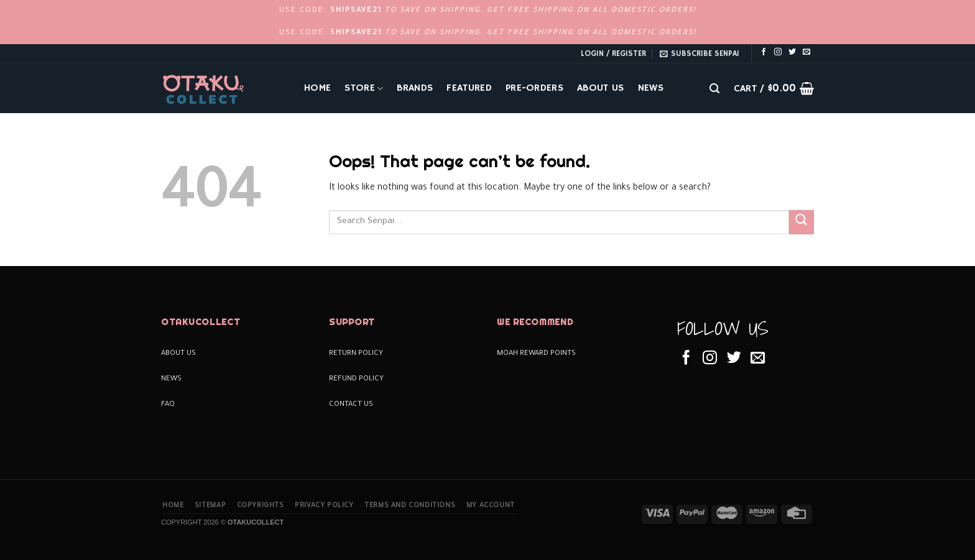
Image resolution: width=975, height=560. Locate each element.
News (651, 88)
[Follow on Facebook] (764, 52)
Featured (469, 88)
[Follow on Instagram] (778, 52)
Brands (415, 88)
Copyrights (261, 506)
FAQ (168, 405)
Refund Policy (356, 379)
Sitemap (210, 506)
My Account (491, 506)
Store (364, 88)
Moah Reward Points (536, 354)
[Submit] (802, 222)
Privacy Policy (324, 506)
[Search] (714, 89)
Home (317, 88)
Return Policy (356, 354)
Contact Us (351, 405)
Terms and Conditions (410, 506)
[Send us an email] (806, 52)
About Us (601, 88)
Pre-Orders (534, 88)
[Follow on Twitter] (792, 52)
